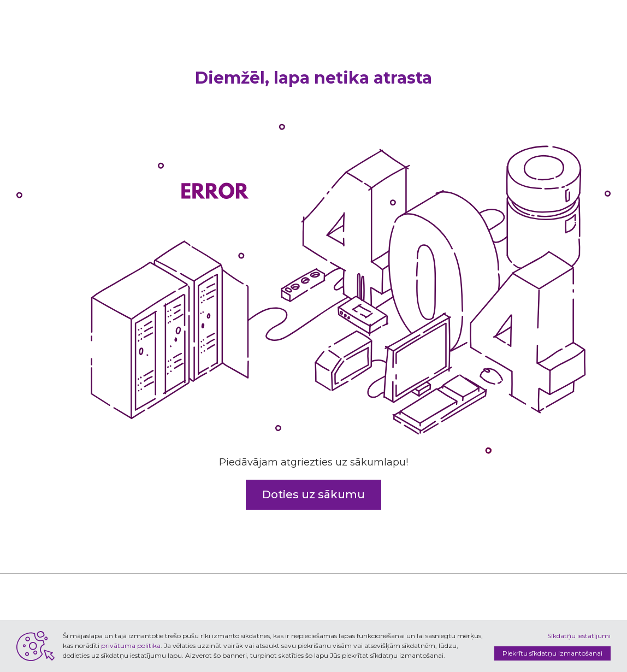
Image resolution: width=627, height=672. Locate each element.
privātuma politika (131, 646)
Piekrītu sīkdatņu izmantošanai (552, 653)
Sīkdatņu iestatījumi (579, 636)
